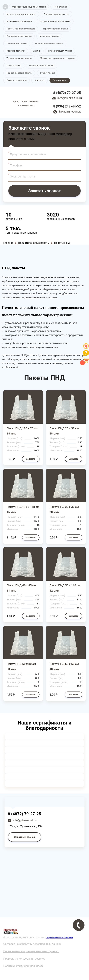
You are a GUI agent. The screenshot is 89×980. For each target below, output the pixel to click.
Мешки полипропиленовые (20, 14)
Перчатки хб (58, 7)
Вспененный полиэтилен (19, 22)
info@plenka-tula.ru (70, 98)
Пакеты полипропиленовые (21, 29)
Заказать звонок (70, 112)
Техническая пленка (17, 44)
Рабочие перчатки (16, 51)
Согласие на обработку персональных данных (32, 944)
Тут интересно (60, 80)
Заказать (31, 459)
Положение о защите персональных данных (31, 951)
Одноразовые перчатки (54, 14)
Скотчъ (37, 51)
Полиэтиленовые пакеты (19, 73)
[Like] (86, 348)
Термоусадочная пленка (55, 29)
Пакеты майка (14, 66)
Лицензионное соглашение (59, 938)
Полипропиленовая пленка (49, 44)
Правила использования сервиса (24, 959)
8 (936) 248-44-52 (67, 106)
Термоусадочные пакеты (19, 58)
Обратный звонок (24, 837)
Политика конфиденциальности (23, 966)
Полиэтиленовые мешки (19, 36)
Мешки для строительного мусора (57, 58)
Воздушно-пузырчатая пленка (55, 22)
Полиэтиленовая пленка (42, 66)
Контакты (39, 80)
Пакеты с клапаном (16, 80)
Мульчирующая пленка (60, 51)
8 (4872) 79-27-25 (67, 93)
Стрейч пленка (47, 73)
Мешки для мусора (49, 36)
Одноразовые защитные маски (28, 7)
